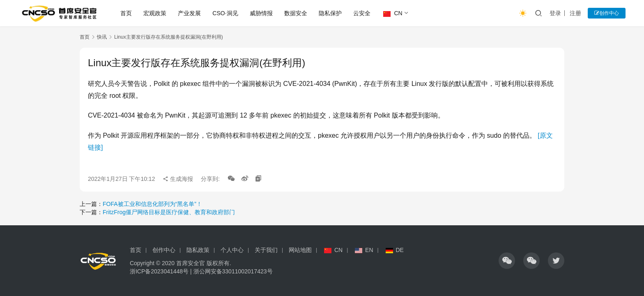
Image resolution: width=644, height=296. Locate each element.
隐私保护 (330, 13)
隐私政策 (198, 250)
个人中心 (232, 250)
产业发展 (189, 13)
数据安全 (296, 13)
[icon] (507, 261)
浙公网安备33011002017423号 (233, 271)
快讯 (102, 37)
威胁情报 (261, 13)
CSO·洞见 (225, 13)
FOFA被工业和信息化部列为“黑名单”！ (152, 204)
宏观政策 (155, 13)
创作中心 (607, 13)
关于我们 (266, 250)
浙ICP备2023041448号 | (162, 271)
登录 (555, 13)
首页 (126, 13)
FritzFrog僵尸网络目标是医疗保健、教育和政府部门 (169, 212)
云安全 (362, 13)
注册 (575, 13)
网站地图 (300, 250)
